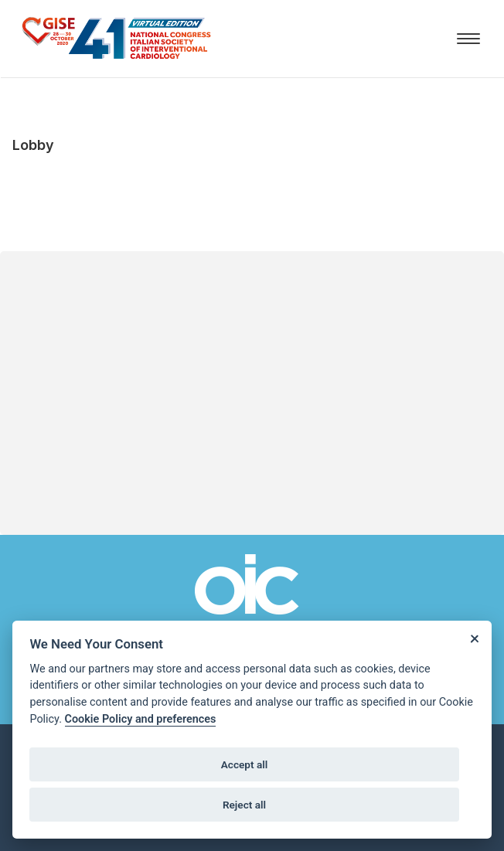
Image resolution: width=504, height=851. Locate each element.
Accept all (245, 764)
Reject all (244, 805)
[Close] (474, 638)
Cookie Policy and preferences (141, 719)
